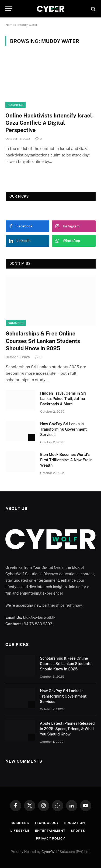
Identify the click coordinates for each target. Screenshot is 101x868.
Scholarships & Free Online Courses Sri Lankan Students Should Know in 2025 (43, 341)
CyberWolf (50, 852)
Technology (47, 823)
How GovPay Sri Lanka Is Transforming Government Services (63, 429)
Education (75, 823)
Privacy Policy (51, 838)
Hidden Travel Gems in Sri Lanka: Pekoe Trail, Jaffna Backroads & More (63, 399)
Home (10, 25)
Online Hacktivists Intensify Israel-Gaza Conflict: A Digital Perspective (50, 123)
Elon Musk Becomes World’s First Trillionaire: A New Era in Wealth (66, 460)
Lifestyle (20, 831)
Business (15, 105)
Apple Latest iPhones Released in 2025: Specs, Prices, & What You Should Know (67, 729)
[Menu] (9, 9)
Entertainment (50, 831)
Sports (78, 831)
